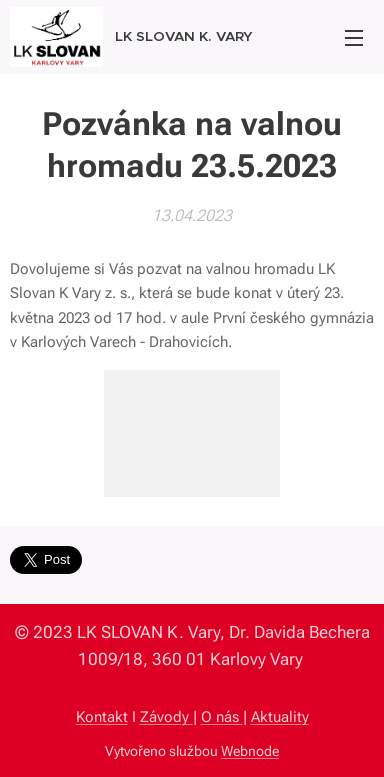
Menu (354, 38)
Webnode (250, 751)
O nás (222, 717)
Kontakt (102, 717)
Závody (166, 717)
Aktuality (280, 717)
